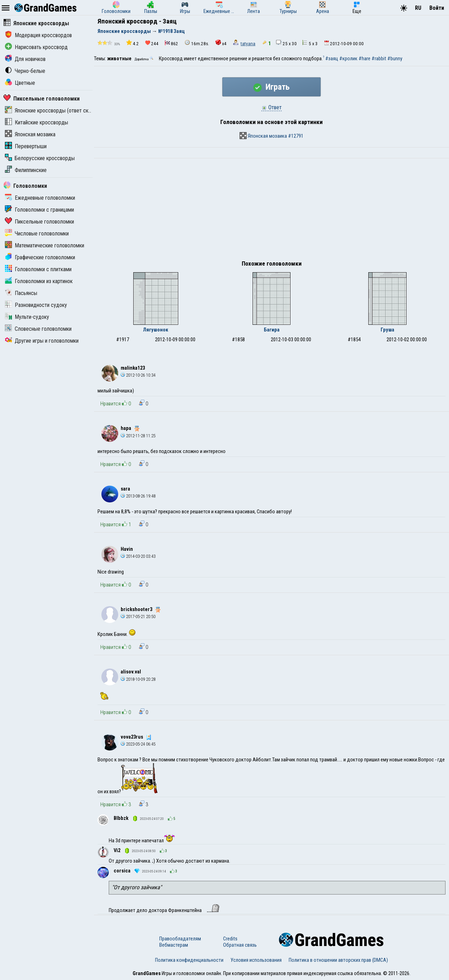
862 (172, 43)
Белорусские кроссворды (40, 158)
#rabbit (379, 59)
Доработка (144, 59)
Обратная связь (240, 945)
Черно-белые (25, 71)
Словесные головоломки (38, 329)
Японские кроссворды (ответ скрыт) (52, 111)
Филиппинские (26, 170)
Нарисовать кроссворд (36, 47)
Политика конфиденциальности (189, 960)
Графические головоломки (40, 257)
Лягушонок (156, 330)
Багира (272, 330)
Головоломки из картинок (39, 281)
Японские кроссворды (36, 23)
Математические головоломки (45, 245)
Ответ (272, 107)
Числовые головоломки (37, 234)
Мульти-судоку (27, 317)
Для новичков (25, 59)
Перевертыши (26, 146)
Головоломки (25, 186)
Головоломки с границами (39, 210)
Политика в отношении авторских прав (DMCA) (338, 960)
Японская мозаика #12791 (272, 136)
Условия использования (256, 960)
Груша (387, 330)
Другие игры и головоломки (42, 341)
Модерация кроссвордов (38, 35)
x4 (221, 43)
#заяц (332, 59)
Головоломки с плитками (38, 269)
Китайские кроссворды (36, 122)
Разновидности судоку (36, 305)
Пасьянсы (21, 293)
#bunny (395, 59)
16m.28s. (197, 43)
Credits (230, 939)
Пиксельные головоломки (42, 99)
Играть (272, 87)
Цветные (20, 83)
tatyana (248, 44)
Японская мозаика (30, 134)
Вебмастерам (174, 945)
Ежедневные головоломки (40, 198)
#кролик (348, 59)
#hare (364, 59)
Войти (437, 8)
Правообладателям (180, 939)
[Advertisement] (272, 211)
